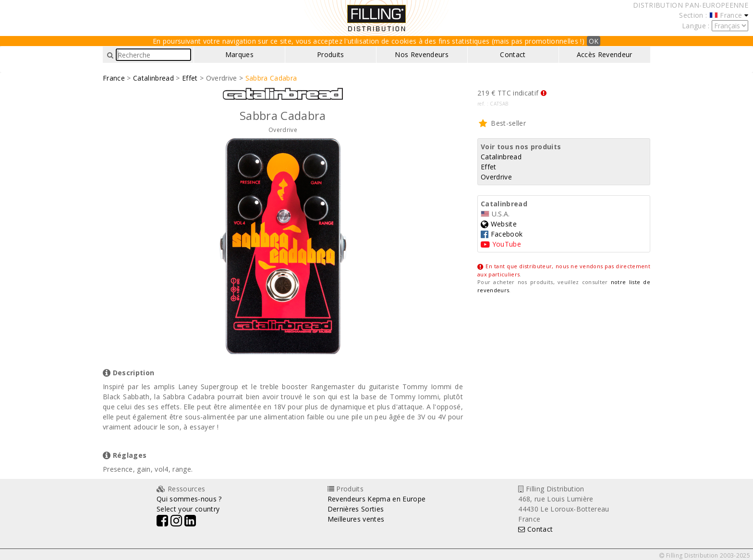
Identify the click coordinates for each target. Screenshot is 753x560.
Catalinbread (153, 78)
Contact (513, 54)
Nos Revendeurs (422, 54)
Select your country (188, 509)
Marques (239, 54)
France (114, 78)
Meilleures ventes (356, 519)
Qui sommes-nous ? (189, 499)
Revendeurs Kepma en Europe (377, 499)
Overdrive (496, 177)
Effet (190, 78)
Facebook (502, 234)
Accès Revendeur (605, 54)
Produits (331, 54)
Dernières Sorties (356, 509)
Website (499, 224)
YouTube (501, 244)
